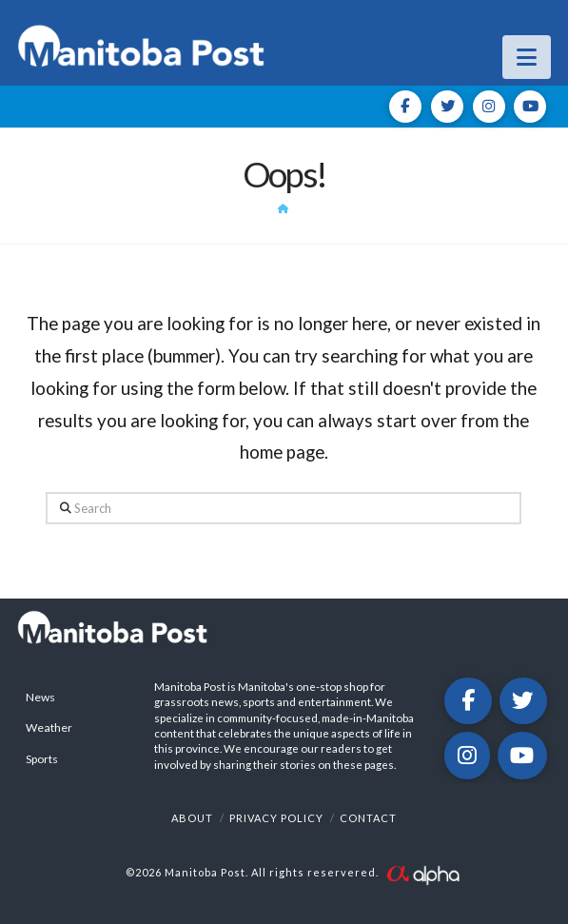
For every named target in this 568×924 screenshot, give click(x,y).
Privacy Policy (276, 818)
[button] (527, 57)
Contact (368, 818)
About (192, 818)
